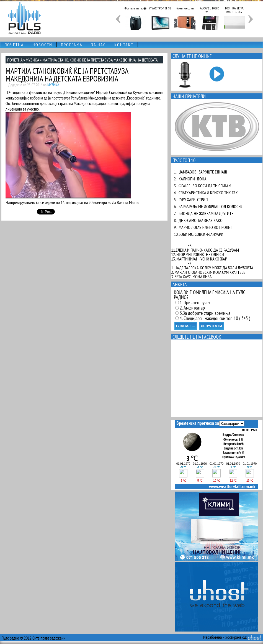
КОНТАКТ (124, 45)
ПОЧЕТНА (14, 45)
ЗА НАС (98, 45)
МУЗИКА (32, 60)
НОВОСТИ (42, 45)
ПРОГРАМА (72, 45)
